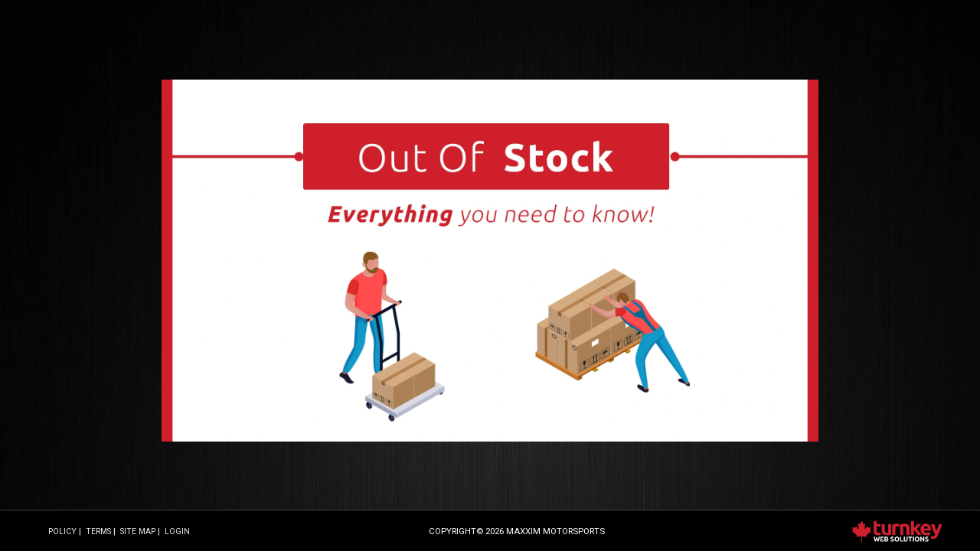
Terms (98, 531)
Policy (62, 531)
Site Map (138, 531)
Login (177, 531)
